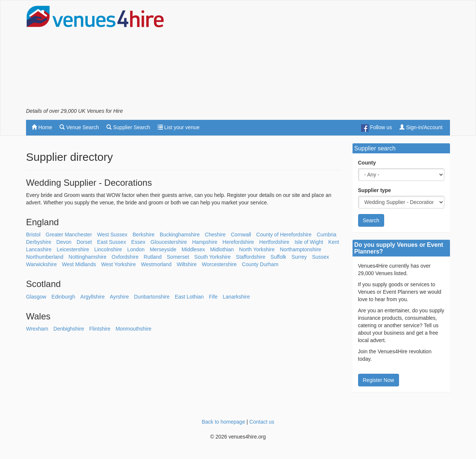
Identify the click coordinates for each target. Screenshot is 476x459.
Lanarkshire (236, 297)
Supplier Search (128, 127)
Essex (138, 242)
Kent (334, 242)
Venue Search (79, 127)
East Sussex (112, 242)
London (136, 249)
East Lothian (189, 297)
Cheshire (215, 235)
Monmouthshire (134, 329)
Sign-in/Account (421, 127)
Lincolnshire (108, 249)
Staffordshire (250, 257)
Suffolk (278, 257)
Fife (213, 297)
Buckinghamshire (180, 235)
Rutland (152, 257)
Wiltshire (187, 264)
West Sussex (112, 235)
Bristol (33, 235)
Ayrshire (119, 297)
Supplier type (375, 190)
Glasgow (36, 297)
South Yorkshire (212, 257)
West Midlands (79, 264)
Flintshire (100, 329)
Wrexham (37, 329)
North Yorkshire (257, 249)
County (367, 163)
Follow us (377, 128)
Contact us (262, 422)
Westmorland (156, 264)
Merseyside (163, 249)
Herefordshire (238, 242)
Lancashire (39, 249)
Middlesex (193, 249)
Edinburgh (63, 297)
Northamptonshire (300, 249)
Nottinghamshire (87, 257)
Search (371, 220)
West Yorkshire (118, 264)
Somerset (178, 257)
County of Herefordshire (284, 235)
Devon (64, 242)
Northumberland (45, 257)
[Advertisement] (315, 56)
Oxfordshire (125, 257)
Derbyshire (39, 242)
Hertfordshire (274, 242)
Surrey (299, 257)
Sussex (321, 257)
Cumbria (327, 235)
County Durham (260, 264)
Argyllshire (92, 297)
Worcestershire (219, 264)
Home (42, 127)
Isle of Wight (309, 242)
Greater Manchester (69, 235)
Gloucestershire (169, 242)
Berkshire (144, 235)
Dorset (84, 242)
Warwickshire (41, 264)
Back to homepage (223, 422)
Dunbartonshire (152, 297)
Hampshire (205, 242)
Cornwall (241, 235)
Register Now (379, 380)
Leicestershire (73, 249)
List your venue (179, 127)
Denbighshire (69, 329)
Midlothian (222, 249)
